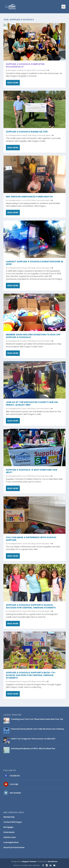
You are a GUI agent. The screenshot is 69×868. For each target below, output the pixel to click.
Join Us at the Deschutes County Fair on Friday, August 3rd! (32, 403)
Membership (9, 817)
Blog (34, 135)
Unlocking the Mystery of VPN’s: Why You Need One (33, 749)
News (48, 135)
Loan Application (11, 842)
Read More (13, 83)
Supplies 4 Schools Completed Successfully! (25, 65)
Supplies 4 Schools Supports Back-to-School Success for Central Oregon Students (31, 675)
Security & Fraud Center (14, 847)
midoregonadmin (15, 135)
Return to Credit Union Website (27, 865)
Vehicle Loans (10, 837)
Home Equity (9, 832)
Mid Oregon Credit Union (17, 70)
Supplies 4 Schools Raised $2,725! (27, 132)
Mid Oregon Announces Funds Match (29, 197)
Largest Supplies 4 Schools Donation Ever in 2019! (34, 263)
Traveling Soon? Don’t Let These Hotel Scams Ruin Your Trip (37, 719)
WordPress (53, 862)
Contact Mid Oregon (13, 822)
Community (41, 70)
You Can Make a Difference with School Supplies (31, 539)
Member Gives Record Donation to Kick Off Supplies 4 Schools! (33, 336)
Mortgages (9, 827)
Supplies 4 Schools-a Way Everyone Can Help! (32, 471)
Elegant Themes (29, 862)
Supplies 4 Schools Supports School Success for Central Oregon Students (31, 606)
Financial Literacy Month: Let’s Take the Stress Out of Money (37, 729)
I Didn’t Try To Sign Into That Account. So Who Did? (33, 739)
